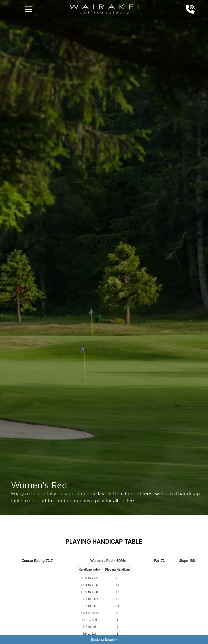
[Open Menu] (28, 9)
